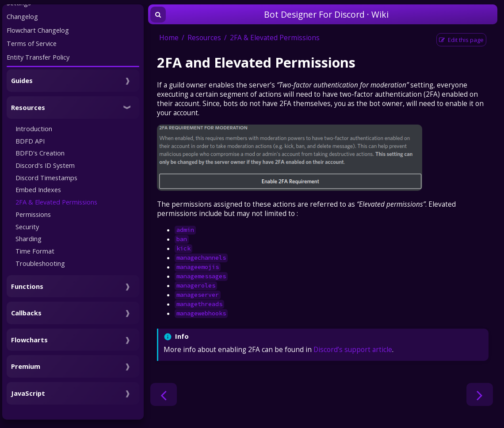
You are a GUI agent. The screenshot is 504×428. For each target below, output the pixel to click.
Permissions (33, 214)
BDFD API (30, 141)
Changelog (22, 16)
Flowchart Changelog (38, 30)
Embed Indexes (38, 189)
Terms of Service (32, 43)
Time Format (35, 251)
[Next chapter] (480, 394)
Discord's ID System (45, 165)
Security (27, 227)
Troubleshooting (40, 263)
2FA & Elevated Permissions (56, 202)
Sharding (29, 239)
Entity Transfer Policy (38, 57)
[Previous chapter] (164, 394)
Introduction (34, 129)
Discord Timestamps (46, 178)
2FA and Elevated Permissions (256, 62)
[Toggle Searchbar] (158, 15)
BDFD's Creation (40, 153)
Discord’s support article (353, 350)
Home (169, 38)
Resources (204, 38)
